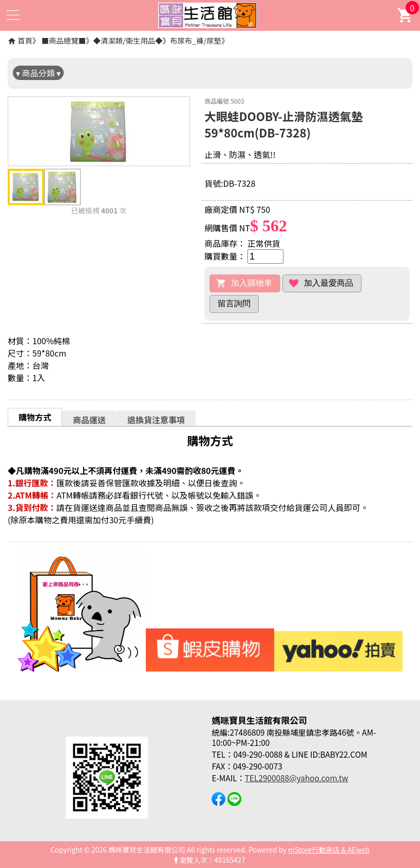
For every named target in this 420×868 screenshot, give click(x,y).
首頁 (25, 40)
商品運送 (89, 420)
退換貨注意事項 (156, 420)
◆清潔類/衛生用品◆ (128, 40)
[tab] (35, 417)
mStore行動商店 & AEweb (329, 850)
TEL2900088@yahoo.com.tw (297, 778)
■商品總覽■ (64, 40)
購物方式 (35, 417)
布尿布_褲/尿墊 (196, 40)
